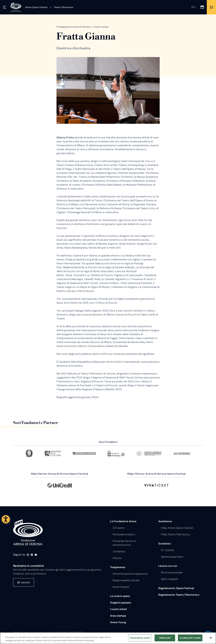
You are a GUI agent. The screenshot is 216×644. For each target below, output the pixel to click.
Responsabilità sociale (126, 580)
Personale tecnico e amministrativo (124, 543)
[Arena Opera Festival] (36, 7)
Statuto (117, 558)
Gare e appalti (170, 579)
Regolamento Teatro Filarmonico (179, 595)
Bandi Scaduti (121, 587)
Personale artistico (124, 534)
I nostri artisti (118, 609)
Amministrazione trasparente (130, 574)
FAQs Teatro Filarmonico (176, 534)
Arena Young (118, 622)
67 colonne (168, 550)
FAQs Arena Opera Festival (177, 528)
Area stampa (118, 616)
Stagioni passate (120, 603)
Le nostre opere (120, 596)
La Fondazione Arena (123, 521)
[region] (108, 638)
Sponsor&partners (172, 557)
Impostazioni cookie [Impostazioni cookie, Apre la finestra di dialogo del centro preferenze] (140, 638)
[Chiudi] (211, 638)
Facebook (32, 555)
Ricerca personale (172, 572)
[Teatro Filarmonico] (62, 7)
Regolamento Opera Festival (176, 588)
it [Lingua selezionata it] (193, 7)
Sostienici (165, 544)
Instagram (28, 555)
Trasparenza (118, 567)
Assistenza (165, 521)
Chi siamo (119, 528)
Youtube (36, 555)
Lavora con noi (168, 566)
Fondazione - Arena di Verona (28, 533)
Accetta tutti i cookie (190, 638)
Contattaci (119, 551)
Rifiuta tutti (165, 638)
